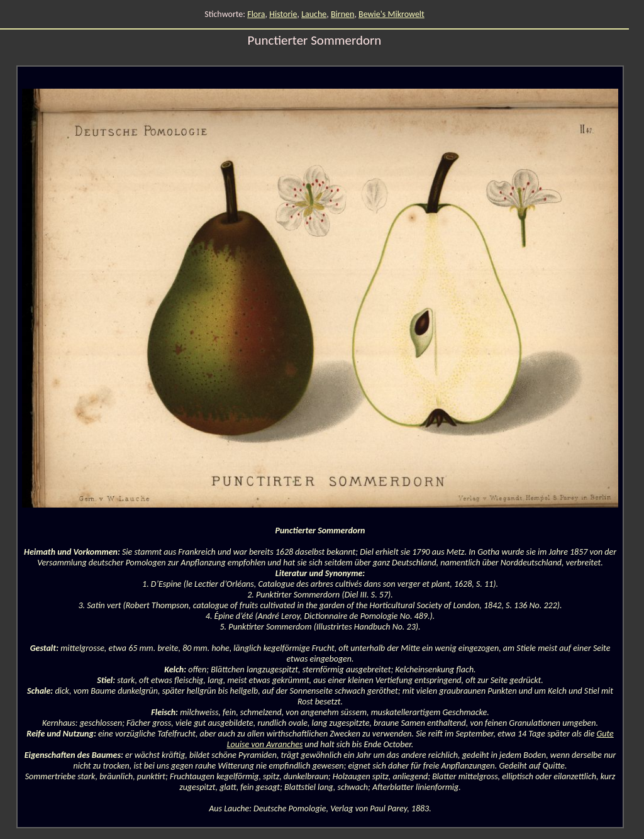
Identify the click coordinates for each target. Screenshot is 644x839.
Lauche (314, 14)
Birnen (342, 14)
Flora (256, 14)
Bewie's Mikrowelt (391, 14)
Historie (283, 14)
